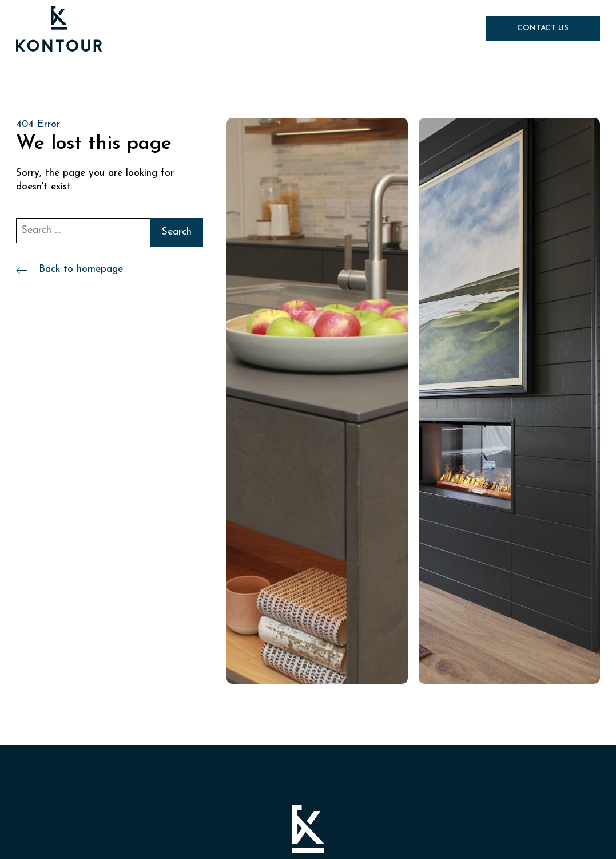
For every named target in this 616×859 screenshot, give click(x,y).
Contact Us (543, 28)
